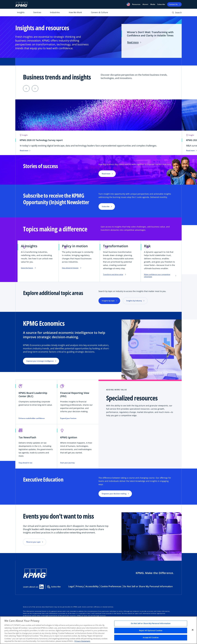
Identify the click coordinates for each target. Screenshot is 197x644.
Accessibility (92, 586)
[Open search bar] (177, 13)
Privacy (80, 586)
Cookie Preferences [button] (111, 586)
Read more (134, 42)
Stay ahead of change (72, 268)
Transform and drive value (114, 274)
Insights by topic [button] (108, 301)
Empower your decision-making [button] (114, 494)
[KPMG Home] (21, 4)
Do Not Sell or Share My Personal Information (148, 586)
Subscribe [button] (106, 206)
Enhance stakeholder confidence (32, 418)
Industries (55, 12)
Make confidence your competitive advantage (160, 276)
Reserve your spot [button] (33, 542)
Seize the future (28, 268)
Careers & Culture (100, 12)
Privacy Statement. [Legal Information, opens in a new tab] (82, 641)
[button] (128, 4)
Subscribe (161, 4)
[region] (99, 630)
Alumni (145, 4)
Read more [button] (106, 174)
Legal (71, 586)
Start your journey (67, 463)
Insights (21, 12)
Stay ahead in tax (25, 463)
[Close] (193, 630)
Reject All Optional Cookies (151, 630)
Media (153, 4)
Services (37, 12)
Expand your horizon (68, 418)
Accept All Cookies (151, 638)
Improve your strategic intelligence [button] (40, 361)
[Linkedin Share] (41, 587)
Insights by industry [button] (134, 301)
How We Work (75, 12)
